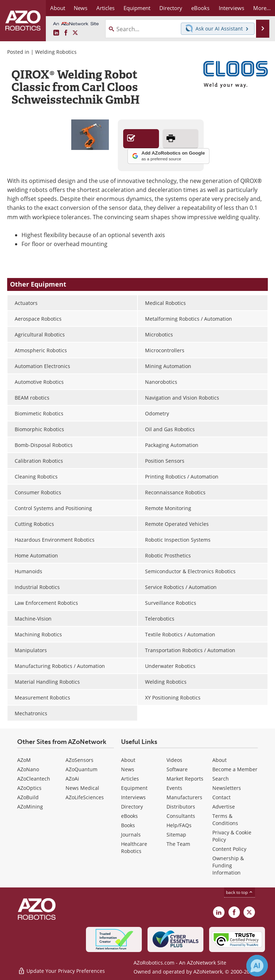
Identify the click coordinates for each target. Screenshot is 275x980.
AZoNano (28, 769)
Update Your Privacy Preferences (61, 971)
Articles (130, 779)
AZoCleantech (34, 779)
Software (177, 769)
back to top (240, 892)
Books (128, 825)
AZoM (24, 760)
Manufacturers (184, 797)
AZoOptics (29, 788)
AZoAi (72, 779)
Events (174, 788)
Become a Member (235, 769)
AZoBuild (28, 797)
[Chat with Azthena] (257, 966)
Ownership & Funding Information (228, 865)
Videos (174, 760)
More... (262, 8)
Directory (132, 807)
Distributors (181, 807)
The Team (178, 844)
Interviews (133, 797)
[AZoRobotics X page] (75, 33)
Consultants (181, 816)
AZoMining (30, 807)
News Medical (82, 788)
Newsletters (227, 788)
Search (221, 779)
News (128, 769)
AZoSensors (79, 760)
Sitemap (176, 835)
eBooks (129, 816)
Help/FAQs (179, 825)
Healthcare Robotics (134, 847)
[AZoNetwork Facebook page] (66, 33)
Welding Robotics (56, 52)
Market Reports (185, 779)
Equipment (134, 788)
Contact (221, 797)
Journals (131, 835)
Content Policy (229, 849)
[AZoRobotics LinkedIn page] (56, 33)
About (128, 760)
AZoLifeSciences (85, 797)
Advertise (224, 807)
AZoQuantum (81, 769)
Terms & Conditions (225, 819)
